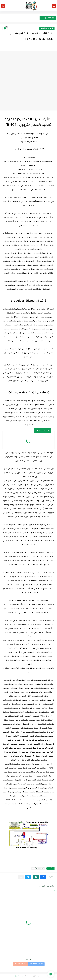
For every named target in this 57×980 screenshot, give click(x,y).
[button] (43, 877)
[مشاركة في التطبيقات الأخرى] (21, 877)
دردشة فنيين (19, 976)
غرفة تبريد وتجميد (47, 28)
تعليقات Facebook (36, 964)
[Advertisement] (28, 81)
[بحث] (3, 6)
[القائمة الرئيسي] (54, 6)
